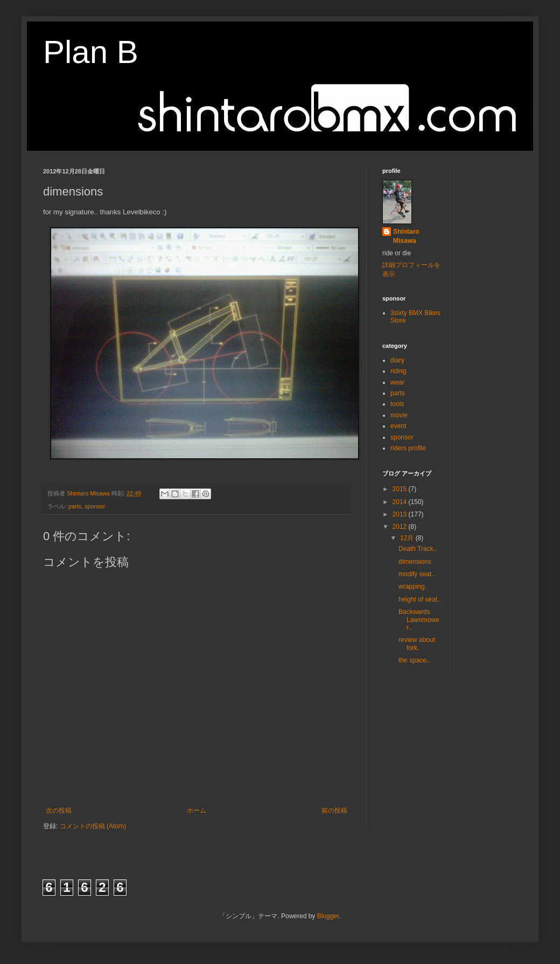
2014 (401, 502)
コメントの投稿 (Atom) (93, 826)
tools (397, 404)
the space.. (414, 660)
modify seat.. (417, 574)
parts (75, 506)
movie (399, 415)
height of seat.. (420, 599)
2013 (401, 514)
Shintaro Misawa (406, 236)
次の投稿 (59, 811)
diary (397, 360)
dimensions (415, 562)
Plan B (91, 52)
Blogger (328, 916)
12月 (408, 538)
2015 (401, 489)
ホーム (197, 811)
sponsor (95, 506)
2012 (401, 527)
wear (397, 382)
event (398, 426)
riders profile (408, 448)
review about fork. (417, 644)
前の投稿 (334, 811)
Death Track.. (418, 549)
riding (398, 371)
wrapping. (412, 586)
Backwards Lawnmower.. (419, 620)
